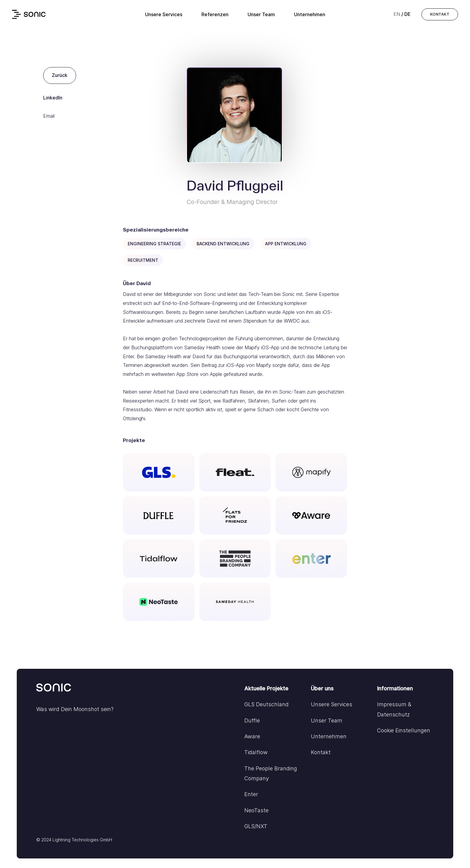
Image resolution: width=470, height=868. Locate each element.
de (408, 14)
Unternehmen (310, 14)
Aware (252, 736)
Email (49, 116)
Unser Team (261, 14)
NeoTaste (256, 810)
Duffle (252, 720)
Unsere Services (164, 14)
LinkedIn (53, 98)
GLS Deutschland (266, 704)
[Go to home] (54, 689)
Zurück (60, 75)
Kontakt (321, 752)
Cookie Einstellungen (404, 730)
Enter (251, 794)
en (397, 14)
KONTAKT (440, 14)
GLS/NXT (256, 826)
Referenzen (215, 14)
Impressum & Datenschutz (394, 709)
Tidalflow (256, 752)
